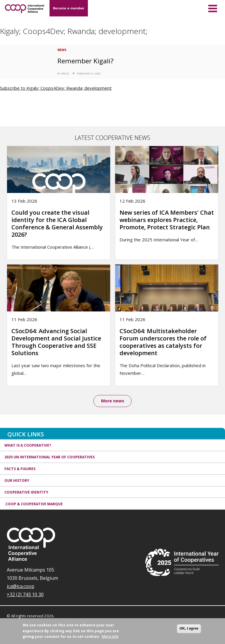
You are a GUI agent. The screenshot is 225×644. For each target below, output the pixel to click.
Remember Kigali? (86, 61)
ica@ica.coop (21, 587)
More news (113, 401)
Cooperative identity (26, 493)
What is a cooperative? (28, 446)
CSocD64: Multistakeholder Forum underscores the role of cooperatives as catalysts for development (163, 342)
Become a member (69, 8)
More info (110, 637)
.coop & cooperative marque (34, 504)
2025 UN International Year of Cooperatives (50, 458)
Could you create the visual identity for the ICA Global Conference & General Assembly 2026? (57, 223)
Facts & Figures (20, 469)
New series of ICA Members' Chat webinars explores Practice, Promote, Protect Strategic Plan (167, 220)
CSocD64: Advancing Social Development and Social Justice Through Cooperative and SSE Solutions (56, 342)
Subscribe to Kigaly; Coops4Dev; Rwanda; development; (56, 88)
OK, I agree (189, 628)
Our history (17, 481)
